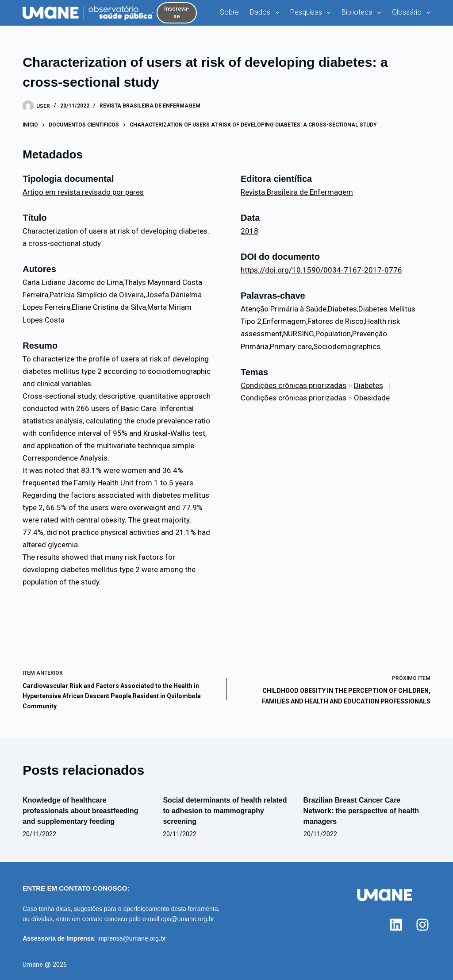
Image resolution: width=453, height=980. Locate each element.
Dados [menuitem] (266, 13)
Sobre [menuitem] (229, 12)
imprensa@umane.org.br (132, 938)
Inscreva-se (177, 12)
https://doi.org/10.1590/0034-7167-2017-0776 (321, 270)
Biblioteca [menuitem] (363, 13)
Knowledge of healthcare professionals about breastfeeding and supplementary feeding (80, 811)
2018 (250, 231)
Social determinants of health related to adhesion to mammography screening (225, 811)
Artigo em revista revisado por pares (83, 192)
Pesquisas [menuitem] (312, 13)
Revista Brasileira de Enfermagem (150, 106)
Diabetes (369, 385)
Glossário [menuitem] (413, 13)
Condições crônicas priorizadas (294, 385)
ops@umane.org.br (188, 919)
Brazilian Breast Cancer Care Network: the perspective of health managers (361, 811)
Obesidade (372, 398)
